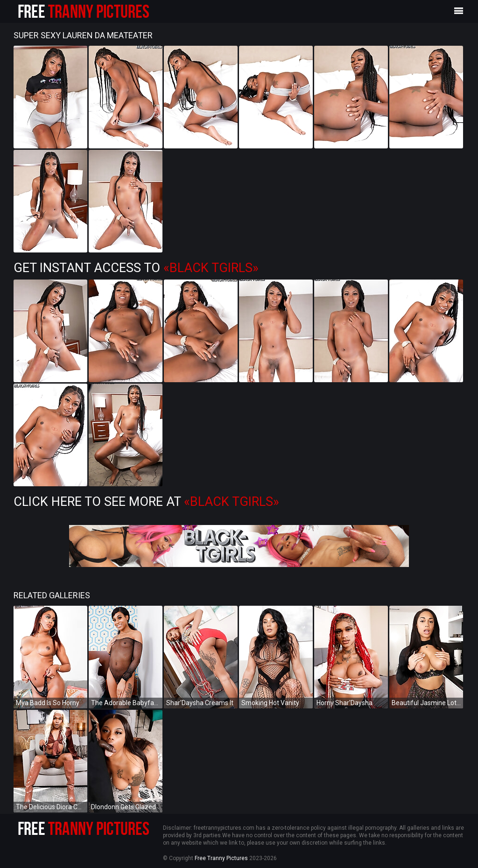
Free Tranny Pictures (221, 858)
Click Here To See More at (146, 502)
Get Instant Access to (136, 268)
